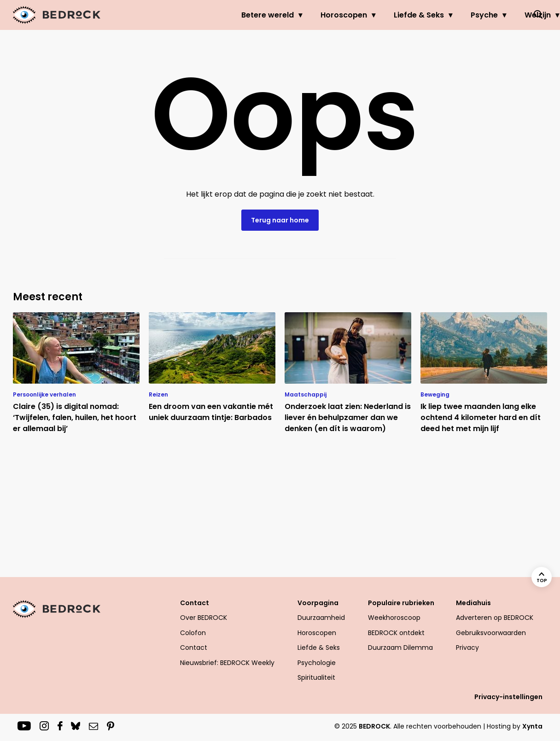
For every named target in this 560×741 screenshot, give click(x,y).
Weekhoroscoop (394, 618)
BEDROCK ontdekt (396, 633)
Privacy (467, 648)
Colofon (193, 633)
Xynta (532, 726)
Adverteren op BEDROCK (495, 618)
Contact (195, 603)
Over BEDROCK (204, 618)
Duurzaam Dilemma (400, 648)
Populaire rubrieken (401, 603)
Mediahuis (473, 603)
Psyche (440, 15)
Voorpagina (318, 603)
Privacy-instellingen (508, 697)
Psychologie (317, 663)
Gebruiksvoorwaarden (491, 633)
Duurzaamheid (321, 618)
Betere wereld (223, 15)
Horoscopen (300, 15)
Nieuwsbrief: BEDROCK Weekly (227, 663)
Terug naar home (280, 220)
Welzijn (493, 15)
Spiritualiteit (316, 677)
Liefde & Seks (375, 15)
